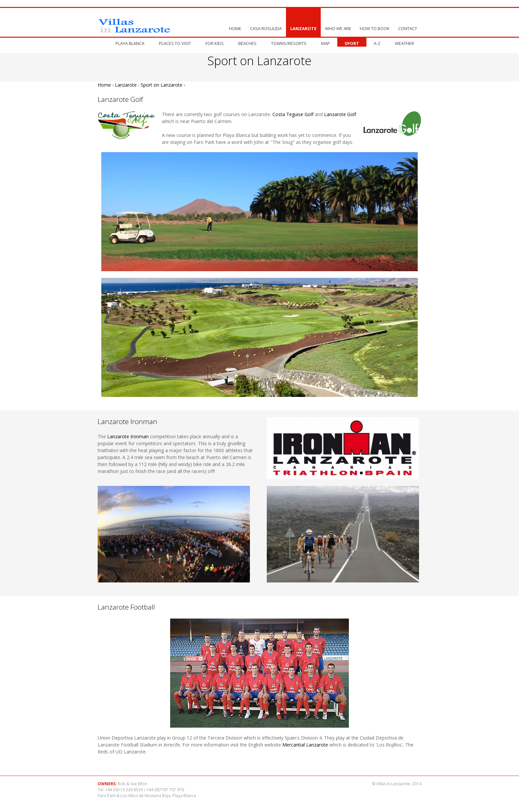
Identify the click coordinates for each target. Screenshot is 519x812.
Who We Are (338, 28)
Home (235, 28)
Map (326, 43)
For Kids (215, 43)
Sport (352, 43)
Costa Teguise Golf (293, 114)
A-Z (377, 43)
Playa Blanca (130, 43)
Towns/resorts (289, 43)
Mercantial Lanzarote (305, 745)
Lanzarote (303, 28)
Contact (408, 28)
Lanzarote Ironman (128, 436)
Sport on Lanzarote (162, 85)
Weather (404, 43)
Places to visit (175, 43)
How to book (375, 28)
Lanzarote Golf (340, 114)
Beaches (247, 43)
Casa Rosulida (266, 28)
